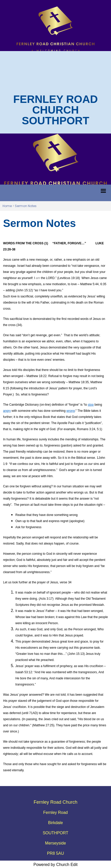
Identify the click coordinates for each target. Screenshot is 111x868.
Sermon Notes (26, 206)
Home (7, 206)
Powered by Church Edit (56, 865)
